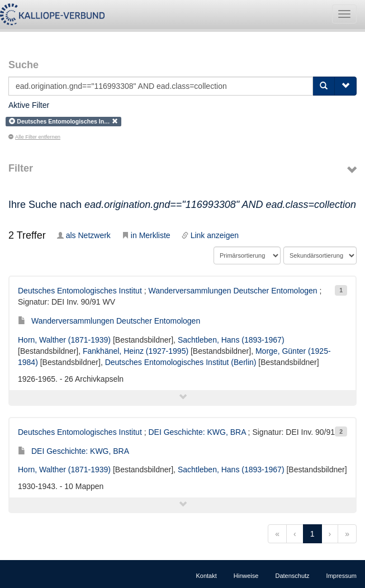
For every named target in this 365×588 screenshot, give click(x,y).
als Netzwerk (84, 235)
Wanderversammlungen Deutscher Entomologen (233, 291)
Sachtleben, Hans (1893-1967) (231, 340)
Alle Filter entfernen (34, 137)
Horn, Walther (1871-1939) (64, 340)
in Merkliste (146, 235)
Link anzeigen (210, 235)
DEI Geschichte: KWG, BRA (197, 432)
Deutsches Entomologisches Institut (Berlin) (181, 362)
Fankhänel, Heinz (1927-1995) (136, 351)
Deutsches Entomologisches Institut (80, 291)
